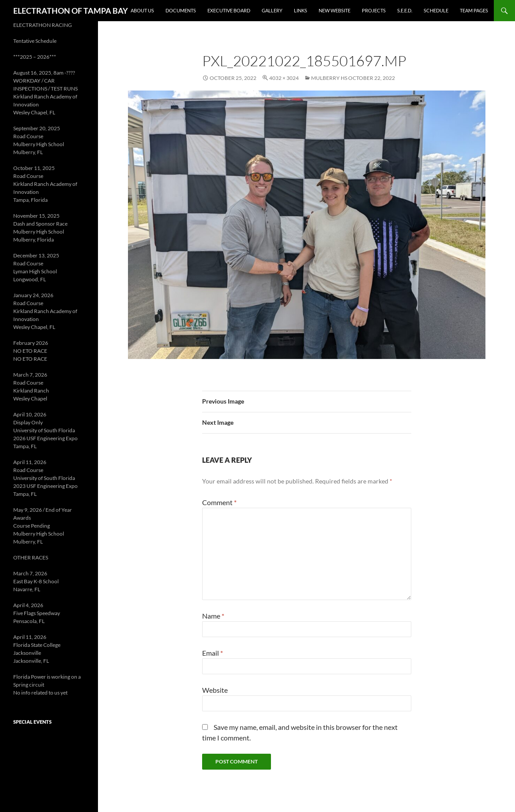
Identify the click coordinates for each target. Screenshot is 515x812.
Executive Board (229, 10)
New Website (335, 10)
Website (215, 690)
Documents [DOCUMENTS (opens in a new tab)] (181, 10)
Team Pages (474, 10)
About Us (142, 10)
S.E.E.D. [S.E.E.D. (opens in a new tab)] (405, 10)
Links (301, 10)
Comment (219, 502)
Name (213, 616)
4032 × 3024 (284, 78)
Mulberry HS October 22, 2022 (353, 78)
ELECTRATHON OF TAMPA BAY (71, 11)
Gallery (272, 10)
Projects (374, 10)
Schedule (436, 10)
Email (212, 653)
